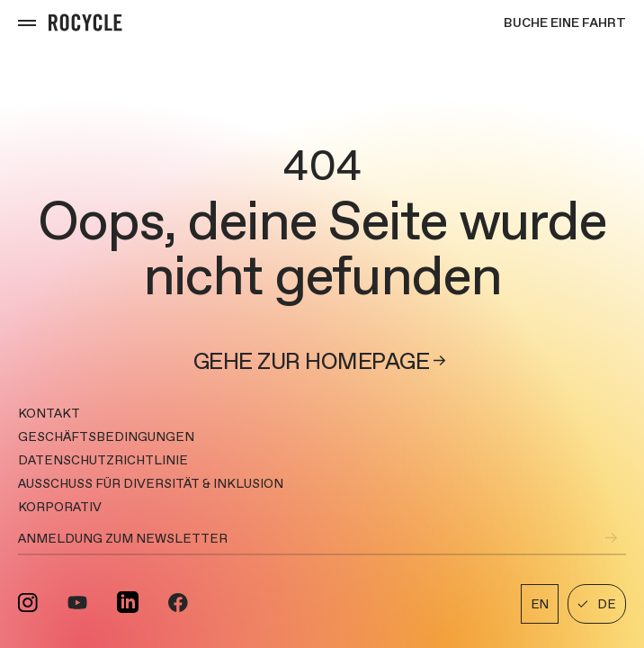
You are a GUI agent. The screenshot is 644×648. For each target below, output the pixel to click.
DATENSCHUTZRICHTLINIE (103, 460)
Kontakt (49, 413)
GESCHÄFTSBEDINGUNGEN (106, 436)
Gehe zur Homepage (322, 361)
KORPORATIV (60, 507)
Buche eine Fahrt (565, 22)
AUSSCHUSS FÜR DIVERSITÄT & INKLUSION (151, 483)
